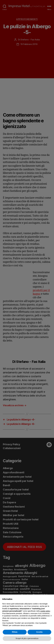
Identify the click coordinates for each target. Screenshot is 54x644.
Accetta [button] (39, 632)
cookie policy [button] (45, 611)
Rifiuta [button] (15, 632)
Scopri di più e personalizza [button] (27, 638)
